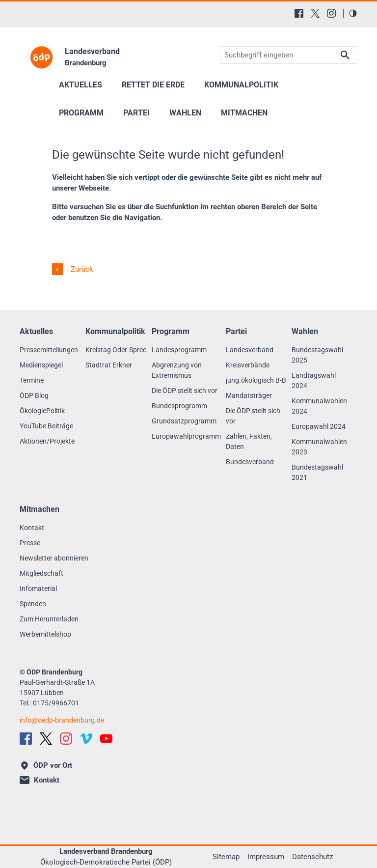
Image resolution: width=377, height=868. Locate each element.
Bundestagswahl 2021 (317, 472)
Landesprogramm (179, 350)
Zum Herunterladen (49, 619)
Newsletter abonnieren (54, 558)
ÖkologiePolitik (42, 411)
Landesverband (250, 350)
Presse (30, 543)
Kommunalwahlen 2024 (319, 406)
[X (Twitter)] (315, 13)
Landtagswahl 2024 (314, 380)
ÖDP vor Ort (47, 765)
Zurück (81, 269)
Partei (136, 113)
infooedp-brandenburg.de (62, 720)
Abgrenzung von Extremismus (177, 370)
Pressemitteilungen (49, 350)
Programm (81, 113)
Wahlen (185, 113)
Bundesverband (250, 462)
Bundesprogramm (179, 406)
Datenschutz (312, 857)
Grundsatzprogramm (184, 421)
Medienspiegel (41, 365)
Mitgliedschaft (41, 573)
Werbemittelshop (45, 634)
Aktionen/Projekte (47, 441)
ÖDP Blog (34, 395)
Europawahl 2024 (319, 426)
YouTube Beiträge (46, 426)
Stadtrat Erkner (109, 365)
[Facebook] (299, 13)
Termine (32, 380)
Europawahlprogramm (186, 436)
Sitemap (226, 857)
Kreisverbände (248, 365)
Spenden (33, 604)
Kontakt (32, 528)
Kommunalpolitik (241, 85)
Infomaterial (38, 588)
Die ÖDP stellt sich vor (185, 391)
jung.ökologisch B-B (256, 380)
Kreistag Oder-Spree (116, 350)
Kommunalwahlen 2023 (319, 447)
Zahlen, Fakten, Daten (249, 441)
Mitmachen (244, 113)
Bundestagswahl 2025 (317, 355)
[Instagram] (331, 13)
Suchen (345, 55)
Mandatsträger (249, 395)
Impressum (266, 857)
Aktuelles (81, 85)
